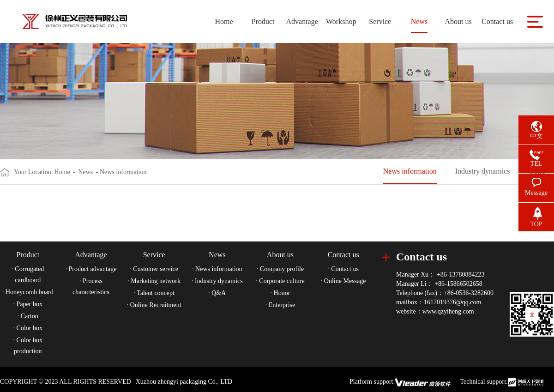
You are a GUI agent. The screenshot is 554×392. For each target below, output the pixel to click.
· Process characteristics (91, 286)
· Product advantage (91, 269)
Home (224, 21)
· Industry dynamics (217, 281)
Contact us (497, 21)
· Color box (28, 328)
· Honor (280, 293)
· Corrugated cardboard (28, 274)
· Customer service (154, 269)
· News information (217, 269)
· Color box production (28, 346)
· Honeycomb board (28, 292)
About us (458, 21)
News (419, 21)
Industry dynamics (483, 171)
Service (380, 21)
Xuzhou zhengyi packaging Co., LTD (184, 382)
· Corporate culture (280, 281)
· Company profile (280, 269)
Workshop (341, 21)
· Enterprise (280, 305)
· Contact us (343, 269)
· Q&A (217, 293)
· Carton (28, 316)
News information (410, 171)
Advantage (302, 21)
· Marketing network (154, 281)
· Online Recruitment (154, 305)
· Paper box (28, 304)
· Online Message (343, 281)
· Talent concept (154, 293)
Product (263, 21)
